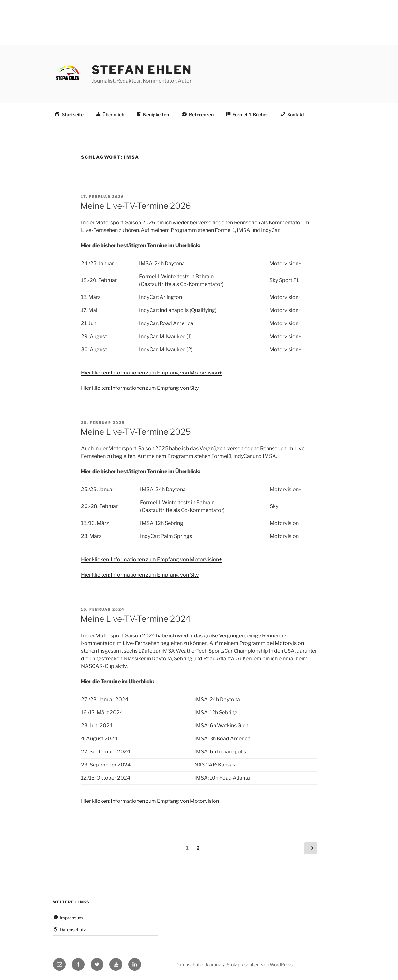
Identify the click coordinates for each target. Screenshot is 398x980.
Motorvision (289, 643)
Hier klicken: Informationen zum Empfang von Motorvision (150, 801)
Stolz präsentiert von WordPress (260, 965)
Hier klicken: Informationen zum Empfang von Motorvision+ (151, 373)
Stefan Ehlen (142, 70)
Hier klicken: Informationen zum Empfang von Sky (140, 388)
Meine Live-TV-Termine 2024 (136, 619)
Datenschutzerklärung (198, 965)
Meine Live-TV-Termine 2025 (136, 432)
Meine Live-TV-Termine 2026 (136, 206)
